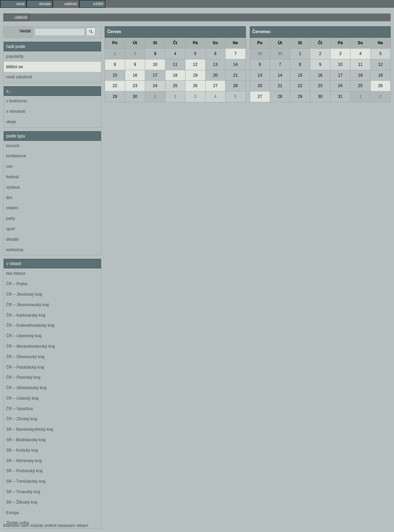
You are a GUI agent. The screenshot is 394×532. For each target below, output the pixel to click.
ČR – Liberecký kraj (24, 336)
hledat (25, 31)
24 (155, 86)
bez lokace (16, 273)
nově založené (19, 77)
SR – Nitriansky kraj (24, 461)
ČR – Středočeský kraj (26, 388)
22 (115, 86)
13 (215, 64)
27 (215, 86)
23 (135, 86)
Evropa (12, 513)
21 (235, 75)
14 (235, 64)
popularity (15, 56)
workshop (15, 250)
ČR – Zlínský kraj (21, 419)
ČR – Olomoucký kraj (25, 357)
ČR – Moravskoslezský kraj (31, 346)
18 (175, 75)
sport (11, 229)
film (9, 198)
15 (115, 75)
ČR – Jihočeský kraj (24, 294)
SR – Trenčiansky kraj (26, 481)
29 (115, 97)
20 (215, 75)
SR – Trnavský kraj (23, 492)
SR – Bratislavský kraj (26, 440)
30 (135, 97)
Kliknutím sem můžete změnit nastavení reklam (46, 526)
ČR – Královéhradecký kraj (30, 325)
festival (12, 177)
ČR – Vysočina (19, 409)
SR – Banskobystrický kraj (30, 429)
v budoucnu (17, 101)
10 (155, 64)
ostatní (12, 208)
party (11, 218)
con (9, 166)
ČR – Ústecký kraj (22, 398)
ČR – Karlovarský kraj (26, 315)
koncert (13, 146)
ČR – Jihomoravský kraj (28, 305)
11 (175, 64)
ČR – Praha (17, 284)
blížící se (15, 67)
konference (16, 156)
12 (195, 64)
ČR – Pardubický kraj (25, 367)
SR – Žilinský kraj (22, 502)
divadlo (12, 239)
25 (175, 86)
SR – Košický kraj (22, 450)
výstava (13, 187)
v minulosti (16, 111)
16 (135, 75)
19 (195, 75)
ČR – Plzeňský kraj (23, 377)
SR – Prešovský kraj (24, 471)
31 (340, 97)
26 (195, 86)
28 (235, 86)
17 (155, 75)
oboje (11, 122)
